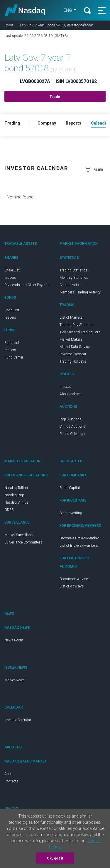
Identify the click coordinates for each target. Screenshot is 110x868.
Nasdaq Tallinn (16, 488)
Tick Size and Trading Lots (80, 332)
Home (9, 25)
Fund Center (14, 357)
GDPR (9, 510)
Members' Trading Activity (80, 292)
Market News (15, 680)
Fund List (12, 343)
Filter (94, 170)
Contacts (11, 781)
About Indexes (71, 394)
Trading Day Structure (76, 325)
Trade (55, 97)
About (9, 774)
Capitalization (70, 285)
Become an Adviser (74, 579)
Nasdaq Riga (15, 495)
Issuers (10, 278)
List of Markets (71, 317)
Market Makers (71, 339)
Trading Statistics (73, 270)
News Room (14, 640)
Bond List (12, 310)
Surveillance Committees (23, 542)
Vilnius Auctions (72, 427)
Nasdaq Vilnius (16, 502)
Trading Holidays (73, 361)
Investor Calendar (73, 354)
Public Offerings (72, 434)
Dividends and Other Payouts (27, 285)
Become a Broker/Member (79, 538)
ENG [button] (68, 10)
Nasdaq (25, 10)
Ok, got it (55, 858)
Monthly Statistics (74, 278)
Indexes (65, 387)
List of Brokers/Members (79, 546)
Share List (12, 270)
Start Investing (71, 513)
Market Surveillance (19, 535)
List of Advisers (72, 586)
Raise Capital (70, 488)
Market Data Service (75, 347)
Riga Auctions (71, 419)
